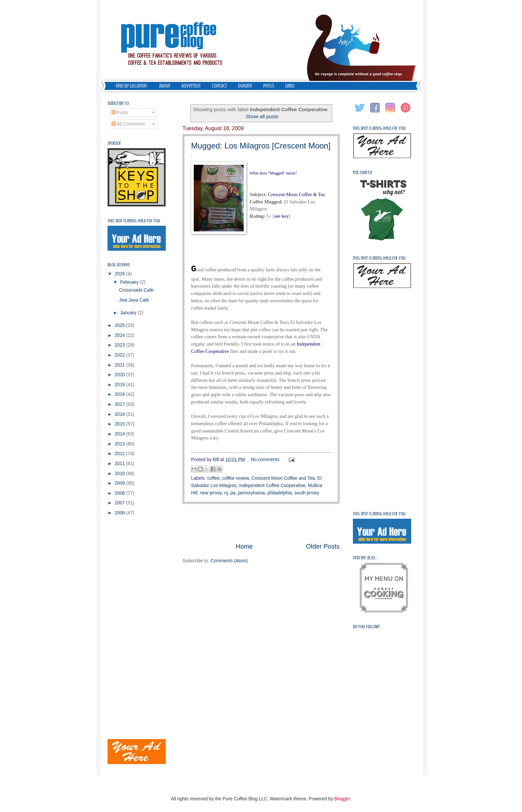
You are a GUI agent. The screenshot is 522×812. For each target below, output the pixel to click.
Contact (219, 86)
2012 (120, 454)
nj (226, 493)
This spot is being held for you (134, 221)
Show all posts (262, 116)
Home (244, 546)
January (129, 313)
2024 (120, 335)
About (165, 86)
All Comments (128, 124)
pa (233, 493)
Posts (120, 113)
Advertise (191, 86)
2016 (120, 414)
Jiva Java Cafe (134, 300)
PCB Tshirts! (363, 173)
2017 (120, 404)
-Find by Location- (131, 86)
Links (290, 86)
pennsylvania (252, 493)
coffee (213, 478)
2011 (120, 464)
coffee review (235, 478)
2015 (120, 424)
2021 (120, 365)
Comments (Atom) (229, 561)
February (130, 282)
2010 (120, 474)
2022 (120, 355)
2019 (120, 385)
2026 (120, 274)
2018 (120, 394)
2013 (120, 444)
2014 (120, 434)
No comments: (266, 460)
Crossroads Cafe (136, 290)
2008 (120, 493)
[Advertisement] (261, 523)
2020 (120, 375)
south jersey (307, 493)
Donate (245, 86)
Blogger (342, 799)
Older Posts (323, 546)
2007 (120, 503)
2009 (120, 483)
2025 (120, 325)
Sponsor (114, 143)
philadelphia (280, 493)
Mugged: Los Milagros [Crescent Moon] (261, 146)
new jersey (211, 493)
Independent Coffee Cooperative (272, 486)
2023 (120, 345)
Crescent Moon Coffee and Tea (283, 478)
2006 (120, 513)
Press (269, 86)
